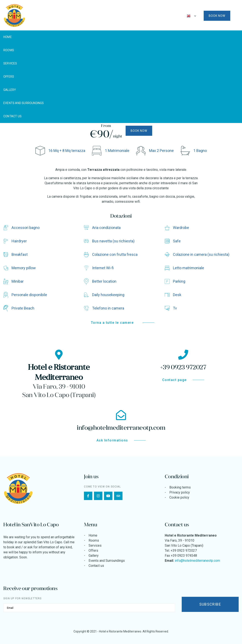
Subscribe (210, 604)
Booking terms (180, 487)
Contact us (12, 116)
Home (8, 37)
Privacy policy (180, 492)
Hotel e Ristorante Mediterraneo (120, 631)
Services (10, 63)
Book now (217, 16)
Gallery (10, 90)
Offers (9, 77)
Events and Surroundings (24, 103)
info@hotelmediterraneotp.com (197, 561)
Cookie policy (179, 497)
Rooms (9, 50)
